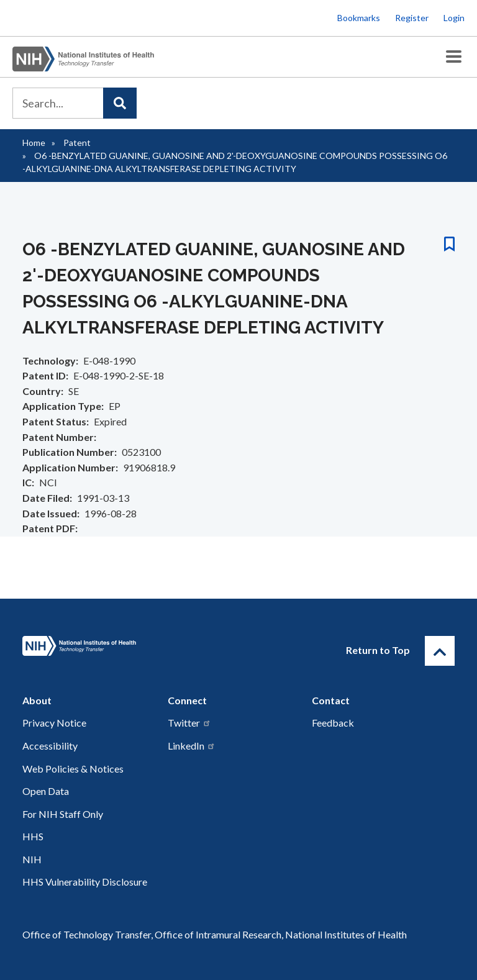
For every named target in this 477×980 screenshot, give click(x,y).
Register (412, 18)
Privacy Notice (54, 723)
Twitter (189, 723)
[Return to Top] (440, 651)
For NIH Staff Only (63, 814)
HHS (33, 836)
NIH (32, 859)
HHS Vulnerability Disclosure (85, 882)
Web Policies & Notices (73, 769)
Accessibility (50, 746)
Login (454, 18)
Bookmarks (359, 18)
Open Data (46, 791)
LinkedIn (192, 746)
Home (34, 143)
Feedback (333, 723)
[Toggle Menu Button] (454, 57)
